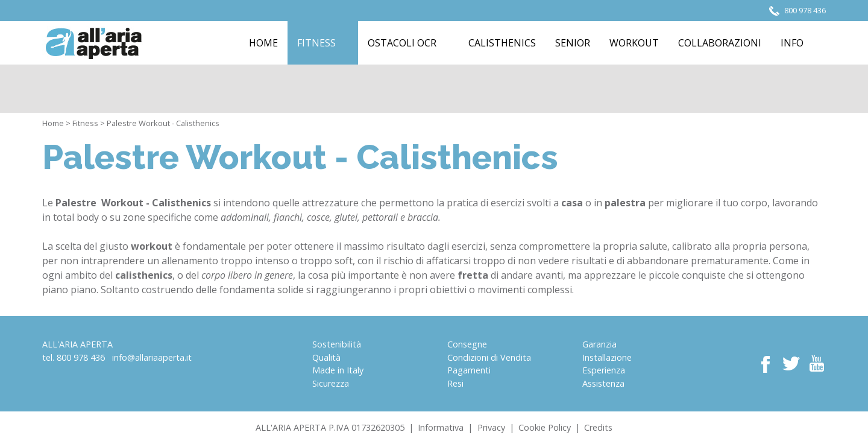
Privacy (491, 427)
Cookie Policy (545, 427)
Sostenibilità (337, 344)
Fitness (85, 123)
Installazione (607, 357)
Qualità (326, 357)
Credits (598, 427)
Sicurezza (331, 383)
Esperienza (604, 370)
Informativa (441, 427)
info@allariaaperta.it (152, 357)
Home (53, 123)
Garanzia (599, 344)
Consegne (467, 344)
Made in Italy (338, 370)
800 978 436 (81, 357)
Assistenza (603, 383)
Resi (455, 383)
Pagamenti (469, 370)
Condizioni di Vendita (489, 357)
